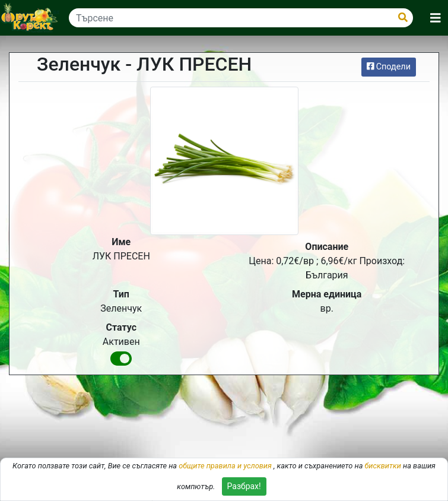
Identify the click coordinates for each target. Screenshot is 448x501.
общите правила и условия (225, 466)
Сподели (389, 67)
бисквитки (383, 466)
